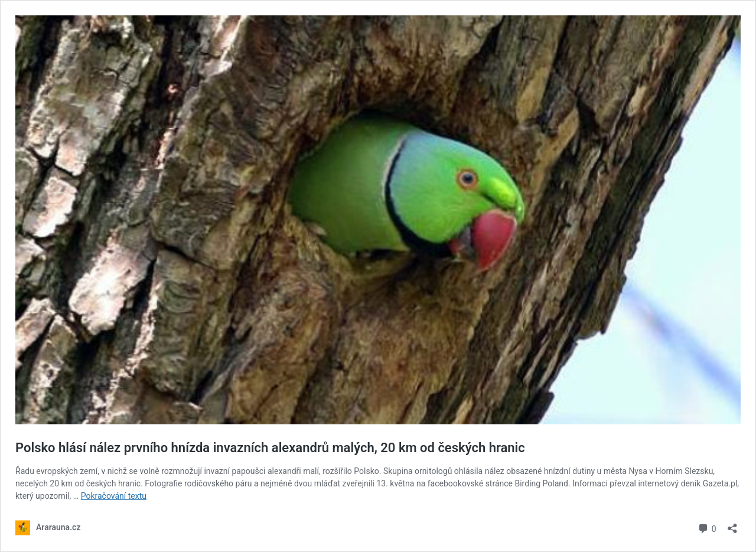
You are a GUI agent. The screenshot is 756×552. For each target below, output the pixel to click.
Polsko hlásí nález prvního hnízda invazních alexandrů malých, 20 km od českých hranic (270, 448)
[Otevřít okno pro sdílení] (732, 525)
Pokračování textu (114, 496)
